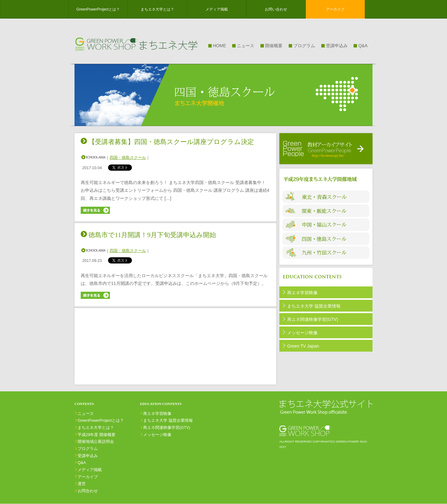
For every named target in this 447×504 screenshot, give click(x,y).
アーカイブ (335, 9)
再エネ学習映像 (302, 293)
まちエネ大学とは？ (157, 9)
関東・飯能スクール (326, 211)
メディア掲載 (217, 9)
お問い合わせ (276, 9)
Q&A (363, 46)
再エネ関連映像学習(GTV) (313, 319)
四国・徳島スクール (128, 158)
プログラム (304, 46)
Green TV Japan (303, 346)
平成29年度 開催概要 (97, 435)
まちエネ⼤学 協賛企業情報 (314, 306)
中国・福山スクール (326, 225)
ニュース (246, 46)
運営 (82, 484)
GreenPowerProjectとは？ (98, 9)
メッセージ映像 (302, 333)
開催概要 (274, 46)
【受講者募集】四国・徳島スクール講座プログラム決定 (171, 142)
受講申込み (337, 46)
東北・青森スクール (326, 197)
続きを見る (96, 210)
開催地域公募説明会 (96, 442)
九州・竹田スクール (326, 253)
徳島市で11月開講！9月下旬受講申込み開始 (152, 235)
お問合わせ (88, 491)
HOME (219, 46)
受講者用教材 (326, 149)
